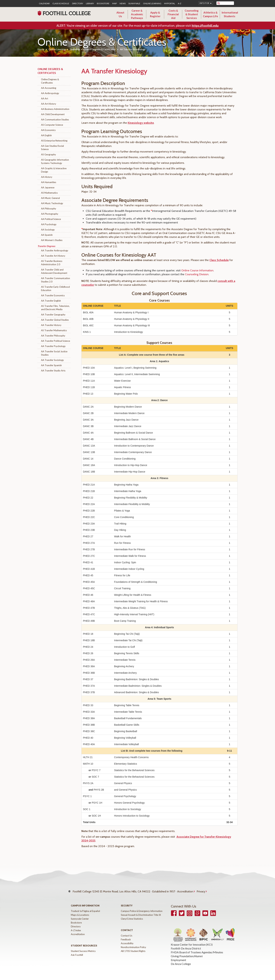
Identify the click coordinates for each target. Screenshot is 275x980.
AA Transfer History (51, 325)
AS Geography (48, 154)
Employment (178, 956)
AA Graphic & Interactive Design (54, 170)
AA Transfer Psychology (53, 346)
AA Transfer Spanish (51, 365)
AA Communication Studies (55, 120)
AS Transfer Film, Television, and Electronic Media (55, 308)
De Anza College (181, 960)
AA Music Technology (52, 203)
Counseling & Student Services (192, 14)
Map (115, 4)
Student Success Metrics (83, 948)
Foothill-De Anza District (186, 945)
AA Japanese (48, 187)
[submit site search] (219, 3)
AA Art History (49, 104)
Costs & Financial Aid (173, 14)
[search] (227, 3)
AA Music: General (50, 198)
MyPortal (170, 4)
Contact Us (127, 932)
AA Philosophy (49, 209)
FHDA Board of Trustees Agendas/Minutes (197, 949)
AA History (47, 177)
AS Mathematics (49, 193)
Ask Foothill (77, 951)
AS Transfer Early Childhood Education (55, 288)
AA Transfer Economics (53, 295)
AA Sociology (48, 230)
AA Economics (48, 130)
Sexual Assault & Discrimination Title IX (141, 911)
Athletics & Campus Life (210, 14)
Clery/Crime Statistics (132, 915)
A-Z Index (76, 927)
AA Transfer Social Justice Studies (54, 353)
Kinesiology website (141, 123)
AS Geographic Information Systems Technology (55, 161)
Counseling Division (197, 274)
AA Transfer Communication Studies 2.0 (56, 280)
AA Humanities (49, 182)
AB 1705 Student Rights (133, 948)
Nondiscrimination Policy (133, 944)
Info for (204, 3)
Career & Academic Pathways (137, 14)
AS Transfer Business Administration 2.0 (52, 263)
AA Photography (50, 214)
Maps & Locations (80, 911)
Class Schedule (61, 4)
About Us (120, 14)
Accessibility (127, 940)
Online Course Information (197, 270)
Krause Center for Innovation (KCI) (192, 941)
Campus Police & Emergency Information (142, 908)
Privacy (201, 890)
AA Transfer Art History (53, 256)
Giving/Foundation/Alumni (187, 953)
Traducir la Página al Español (85, 908)
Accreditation (185, 890)
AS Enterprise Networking (54, 141)
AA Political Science (51, 219)
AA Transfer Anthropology (55, 250)
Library (90, 4)
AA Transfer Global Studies (55, 320)
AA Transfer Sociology (52, 360)
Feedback (126, 936)
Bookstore (103, 4)
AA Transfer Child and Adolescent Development (54, 271)
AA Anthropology (50, 93)
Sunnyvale (134, 4)
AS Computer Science (52, 125)
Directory (78, 4)
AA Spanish (47, 235)
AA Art (45, 98)
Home (41, 49)
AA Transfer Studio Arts (53, 371)
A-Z (180, 4)
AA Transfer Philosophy (53, 336)
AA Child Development (53, 114)
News (123, 4)
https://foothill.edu (205, 26)
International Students (230, 14)
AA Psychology (49, 224)
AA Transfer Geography (53, 315)
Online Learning (152, 4)
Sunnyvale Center (80, 915)
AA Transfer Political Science (56, 341)
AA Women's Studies (52, 240)
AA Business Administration (55, 109)
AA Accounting (49, 88)
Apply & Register (155, 14)
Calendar (44, 4)
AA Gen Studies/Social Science (52, 148)
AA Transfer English (51, 301)
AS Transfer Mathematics (54, 330)
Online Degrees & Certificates (100, 49)
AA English (46, 135)
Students (75, 49)
